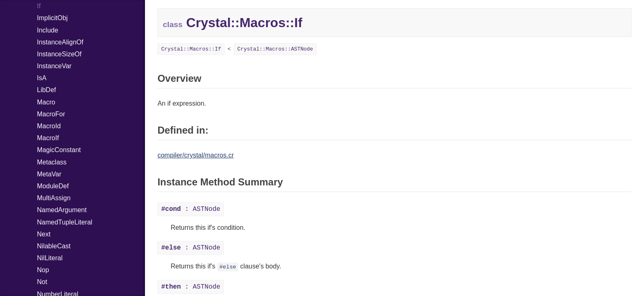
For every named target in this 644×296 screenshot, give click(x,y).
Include (48, 30)
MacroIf (48, 138)
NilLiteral (50, 258)
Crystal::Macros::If (191, 49)
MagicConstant (59, 150)
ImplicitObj (52, 18)
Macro (46, 102)
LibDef (46, 90)
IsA (42, 78)
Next (44, 234)
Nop (43, 270)
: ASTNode (191, 209)
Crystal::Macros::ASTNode (275, 49)
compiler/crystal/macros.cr (195, 155)
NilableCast (54, 246)
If (39, 6)
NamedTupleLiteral (65, 222)
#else (228, 267)
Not (42, 282)
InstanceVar (54, 66)
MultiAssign (54, 198)
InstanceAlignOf (60, 42)
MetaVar (49, 174)
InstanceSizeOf (59, 54)
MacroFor (51, 114)
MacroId (49, 126)
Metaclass (52, 162)
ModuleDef (53, 186)
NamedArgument (62, 210)
